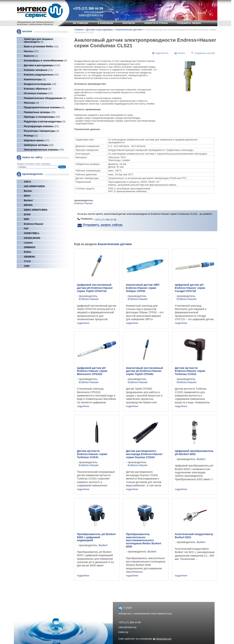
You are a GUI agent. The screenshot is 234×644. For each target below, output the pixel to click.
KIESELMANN (32, 238)
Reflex (28, 252)
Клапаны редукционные (41, 75)
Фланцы (31, 136)
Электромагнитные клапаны (44, 150)
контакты (129, 23)
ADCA (27, 182)
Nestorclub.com (164, 639)
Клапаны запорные (38, 70)
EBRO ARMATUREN (36, 210)
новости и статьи (156, 23)
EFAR (27, 214)
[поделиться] (160, 53)
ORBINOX (30, 247)
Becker (28, 191)
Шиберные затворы (39, 145)
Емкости (31, 56)
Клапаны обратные (38, 89)
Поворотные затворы (40, 112)
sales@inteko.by (127, 627)
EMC (27, 219)
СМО (27, 266)
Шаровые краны (37, 140)
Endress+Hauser (34, 224)
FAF (26, 229)
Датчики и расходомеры (42, 65)
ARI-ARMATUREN (34, 186)
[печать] (180, 53)
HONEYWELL (32, 233)
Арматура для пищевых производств (38, 40)
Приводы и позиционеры (42, 117)
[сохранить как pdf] (203, 53)
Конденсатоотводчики (40, 84)
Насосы (31, 51)
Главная (79, 30)
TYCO (27, 261)
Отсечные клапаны (38, 93)
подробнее (83, 323)
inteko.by (123, 632)
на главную (81, 23)
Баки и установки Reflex (41, 46)
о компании (105, 23)
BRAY (27, 196)
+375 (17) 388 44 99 (88, 9)
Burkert (28, 200)
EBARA (28, 205)
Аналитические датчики (129, 30)
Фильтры (31, 103)
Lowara (28, 243)
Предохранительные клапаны (44, 107)
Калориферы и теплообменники (46, 60)
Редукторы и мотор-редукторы (45, 121)
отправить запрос (189, 23)
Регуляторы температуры (42, 131)
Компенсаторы (35, 79)
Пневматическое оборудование (45, 98)
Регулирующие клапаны (41, 126)
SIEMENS (29, 257)
